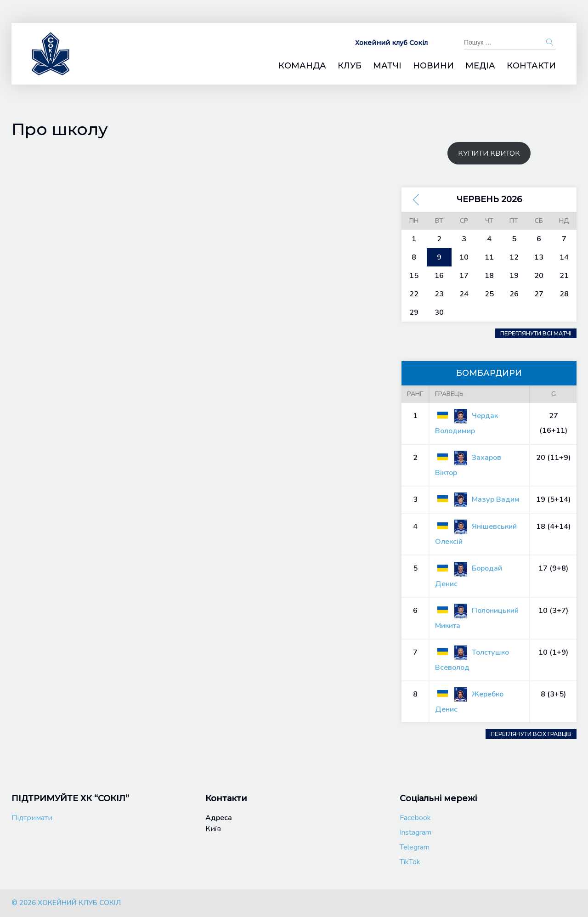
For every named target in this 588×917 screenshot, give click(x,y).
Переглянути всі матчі (536, 333)
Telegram (415, 847)
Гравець (449, 394)
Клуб (350, 66)
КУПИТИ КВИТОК (489, 153)
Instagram (416, 832)
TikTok (410, 862)
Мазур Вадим (477, 499)
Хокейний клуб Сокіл (391, 43)
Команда (302, 66)
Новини (433, 66)
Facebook (415, 818)
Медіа (480, 66)
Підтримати (32, 818)
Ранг (415, 394)
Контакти (531, 66)
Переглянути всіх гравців (531, 734)
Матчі (387, 66)
